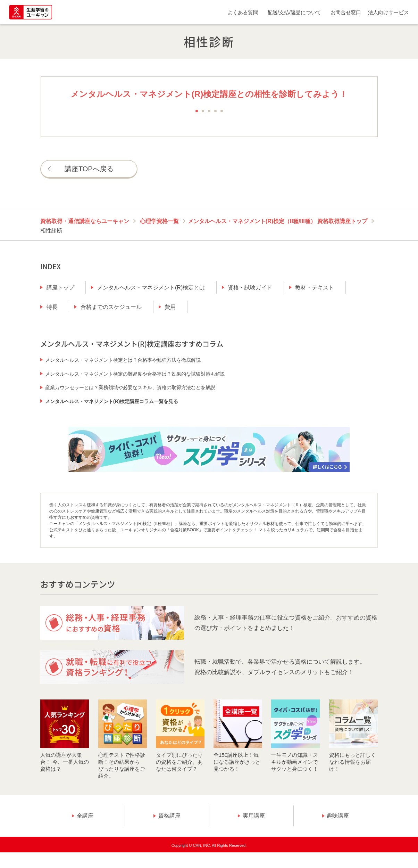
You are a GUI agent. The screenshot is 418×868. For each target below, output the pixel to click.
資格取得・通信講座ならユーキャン (85, 221)
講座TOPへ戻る (89, 169)
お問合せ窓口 (346, 12)
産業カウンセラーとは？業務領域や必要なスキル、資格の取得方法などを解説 (130, 387)
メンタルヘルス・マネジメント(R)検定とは (151, 288)
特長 (52, 307)
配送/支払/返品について (294, 12)
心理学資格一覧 (159, 221)
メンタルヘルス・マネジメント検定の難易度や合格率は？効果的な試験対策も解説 (135, 374)
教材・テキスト (315, 288)
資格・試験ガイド (250, 288)
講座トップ (60, 288)
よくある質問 (243, 12)
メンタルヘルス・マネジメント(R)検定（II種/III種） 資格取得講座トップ (278, 221)
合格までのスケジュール (111, 307)
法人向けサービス (388, 12)
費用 (170, 307)
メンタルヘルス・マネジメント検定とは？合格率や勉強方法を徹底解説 (123, 360)
